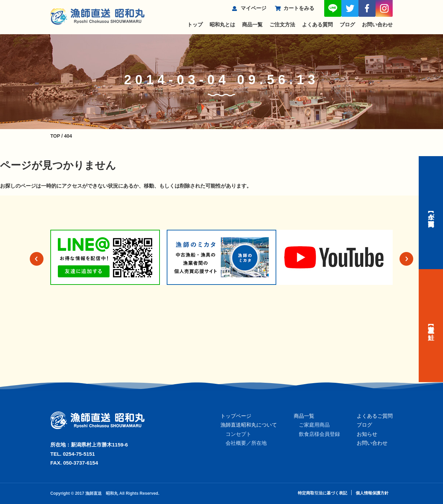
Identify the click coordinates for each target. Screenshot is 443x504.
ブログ (347, 24)
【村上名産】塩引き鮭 (431, 326)
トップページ (236, 416)
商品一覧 (252, 24)
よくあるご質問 (375, 416)
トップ (195, 24)
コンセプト (238, 434)
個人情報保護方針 (372, 493)
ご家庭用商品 (314, 425)
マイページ (254, 8)
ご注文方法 (282, 24)
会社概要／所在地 (246, 443)
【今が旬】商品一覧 (431, 213)
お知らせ (367, 434)
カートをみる (299, 8)
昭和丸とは (222, 24)
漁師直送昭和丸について (249, 425)
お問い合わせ (377, 24)
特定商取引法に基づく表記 (322, 493)
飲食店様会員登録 (319, 434)
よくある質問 (317, 24)
